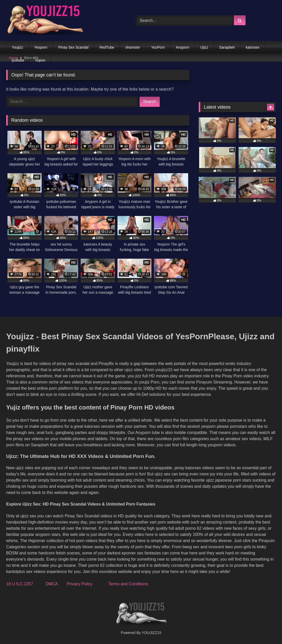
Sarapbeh (227, 47)
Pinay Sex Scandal (74, 47)
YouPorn (158, 47)
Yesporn (41, 47)
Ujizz (204, 47)
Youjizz (17, 47)
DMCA (52, 584)
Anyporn (183, 47)
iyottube (18, 60)
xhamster (133, 47)
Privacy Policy (80, 584)
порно (40, 60)
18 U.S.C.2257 (20, 584)
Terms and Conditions (128, 584)
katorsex (253, 47)
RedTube (107, 47)
